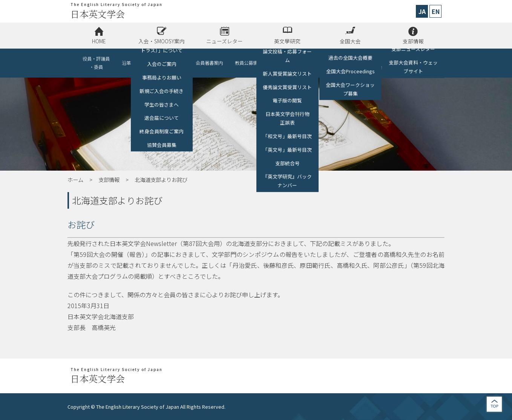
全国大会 (350, 41)
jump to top (494, 404)
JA (422, 11)
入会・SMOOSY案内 (162, 41)
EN (436, 11)
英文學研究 (287, 41)
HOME (99, 41)
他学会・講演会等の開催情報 (294, 63)
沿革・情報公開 (138, 63)
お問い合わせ (416, 63)
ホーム (75, 179)
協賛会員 (175, 63)
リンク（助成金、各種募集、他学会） (359, 63)
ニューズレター (225, 41)
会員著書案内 (209, 63)
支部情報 (413, 41)
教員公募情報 (248, 63)
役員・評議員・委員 (96, 63)
